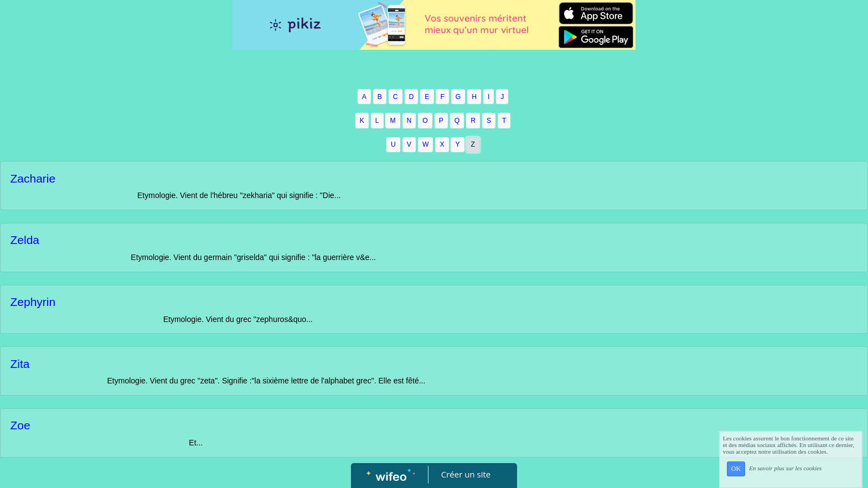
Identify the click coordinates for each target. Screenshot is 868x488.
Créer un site (466, 474)
